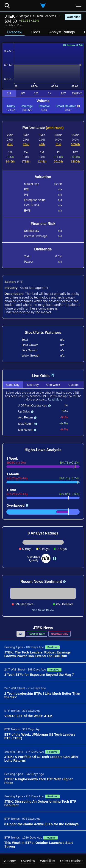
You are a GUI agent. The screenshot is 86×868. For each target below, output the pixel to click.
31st (58, 144)
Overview (28, 861)
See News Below (43, 610)
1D (9, 93)
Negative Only (60, 634)
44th (42, 144)
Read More (55, 399)
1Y (50, 93)
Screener (9, 861)
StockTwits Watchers (43, 332)
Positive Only (37, 634)
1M (36, 93)
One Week (53, 385)
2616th (58, 161)
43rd (10, 144)
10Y (63, 93)
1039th (75, 144)
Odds (36, 32)
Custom (77, 93)
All (21, 634)
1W (23, 93)
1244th (42, 161)
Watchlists (48, 861)
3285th (75, 161)
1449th (10, 161)
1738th (26, 161)
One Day (33, 385)
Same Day (13, 385)
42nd (26, 144)
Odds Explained (72, 861)
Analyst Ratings (62, 32)
